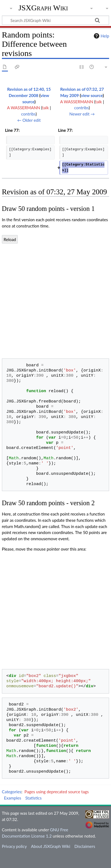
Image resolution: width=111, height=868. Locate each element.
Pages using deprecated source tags (57, 792)
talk (46, 108)
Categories (12, 792)
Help (101, 36)
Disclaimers (85, 846)
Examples (12, 798)
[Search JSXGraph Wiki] (55, 20)
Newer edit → (82, 114)
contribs (28, 114)
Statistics (34, 798)
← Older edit (29, 120)
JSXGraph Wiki (43, 8)
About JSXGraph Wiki (50, 846)
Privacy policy (14, 846)
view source (92, 95)
